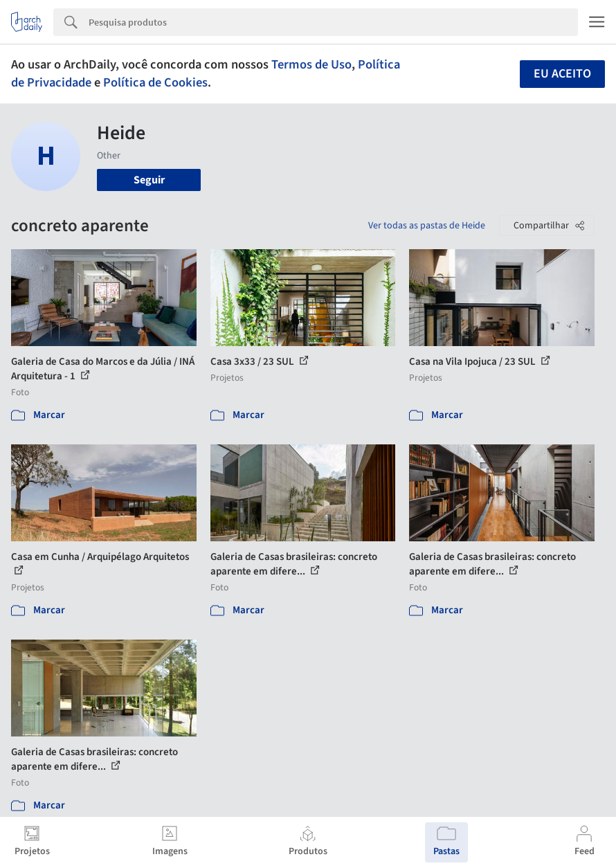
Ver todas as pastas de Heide (427, 226)
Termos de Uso (311, 64)
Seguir (149, 180)
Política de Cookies (155, 82)
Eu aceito (562, 74)
